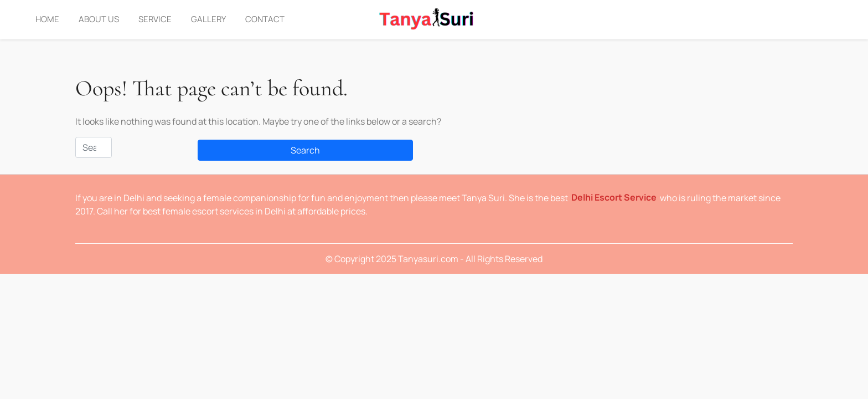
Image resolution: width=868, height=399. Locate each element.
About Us (99, 19)
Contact (265, 19)
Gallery (208, 19)
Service (155, 19)
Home (47, 19)
